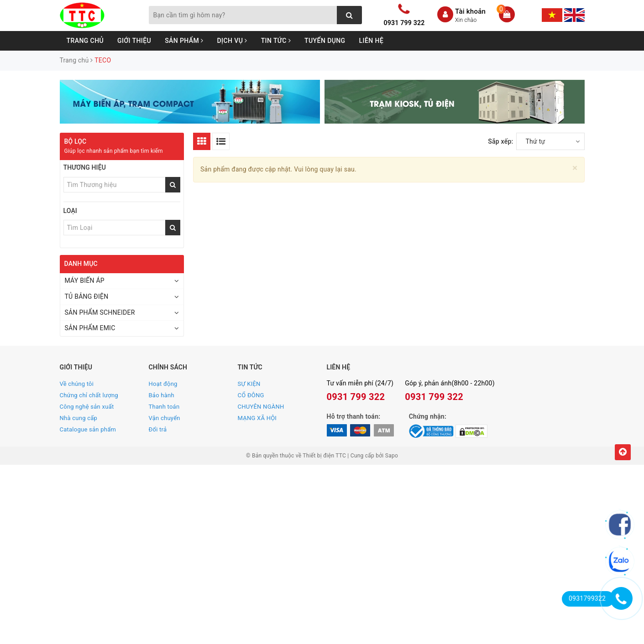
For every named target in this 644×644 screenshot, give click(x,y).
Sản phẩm (184, 41)
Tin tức (276, 41)
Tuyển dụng (325, 41)
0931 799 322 (404, 23)
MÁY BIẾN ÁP (85, 280)
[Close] (575, 168)
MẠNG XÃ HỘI (257, 418)
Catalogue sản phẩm (88, 429)
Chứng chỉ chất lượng (89, 395)
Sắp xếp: (500, 141)
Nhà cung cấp (79, 418)
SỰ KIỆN (249, 384)
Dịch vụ (232, 41)
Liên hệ (372, 41)
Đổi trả (158, 429)
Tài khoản (470, 11)
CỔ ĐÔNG (251, 395)
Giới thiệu (134, 41)
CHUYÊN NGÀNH (261, 407)
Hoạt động (163, 384)
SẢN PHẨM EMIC (90, 328)
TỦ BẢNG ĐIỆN (87, 296)
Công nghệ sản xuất (87, 407)
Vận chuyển (165, 418)
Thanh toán (164, 407)
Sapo (392, 456)
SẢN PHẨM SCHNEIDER (100, 312)
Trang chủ (85, 41)
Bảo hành (162, 395)
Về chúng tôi (77, 384)
